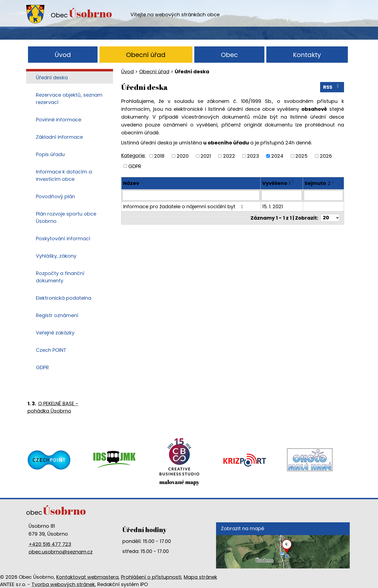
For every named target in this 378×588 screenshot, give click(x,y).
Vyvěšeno (276, 183)
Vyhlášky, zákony (56, 256)
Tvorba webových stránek (63, 584)
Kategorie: (133, 155)
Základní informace (59, 137)
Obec (229, 55)
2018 (159, 156)
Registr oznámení (57, 315)
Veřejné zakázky (55, 333)
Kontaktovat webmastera (87, 577)
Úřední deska (52, 78)
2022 (229, 156)
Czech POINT (51, 350)
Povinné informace (59, 120)
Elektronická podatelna (64, 298)
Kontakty (307, 55)
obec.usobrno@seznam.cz (61, 552)
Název (131, 183)
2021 (206, 156)
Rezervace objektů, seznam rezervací (69, 99)
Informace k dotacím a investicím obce (64, 175)
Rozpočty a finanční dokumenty (60, 277)
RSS (332, 87)
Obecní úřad (146, 55)
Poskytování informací (63, 238)
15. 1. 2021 (273, 206)
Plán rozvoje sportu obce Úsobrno (66, 217)
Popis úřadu (50, 154)
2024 (277, 156)
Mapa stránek (200, 577)
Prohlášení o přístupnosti (151, 577)
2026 (326, 156)
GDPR (135, 166)
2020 (183, 156)
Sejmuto (318, 183)
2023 (253, 156)
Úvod (63, 55)
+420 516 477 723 (50, 544)
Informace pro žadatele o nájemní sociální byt (184, 206)
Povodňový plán (55, 196)
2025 (302, 156)
